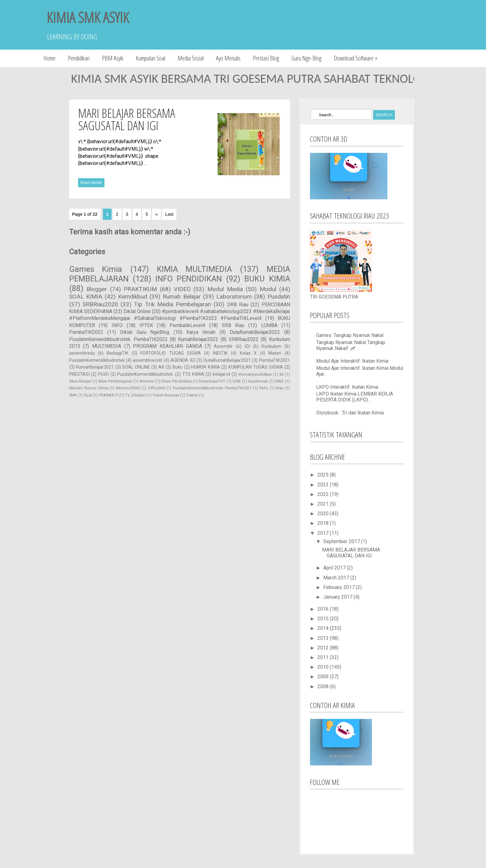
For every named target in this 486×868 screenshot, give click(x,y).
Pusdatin (279, 297)
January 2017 (338, 597)
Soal (88, 395)
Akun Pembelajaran (115, 381)
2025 (324, 475)
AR (161, 367)
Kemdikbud (133, 297)
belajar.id (221, 374)
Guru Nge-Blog (306, 58)
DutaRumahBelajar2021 (227, 360)
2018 (324, 523)
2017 (324, 533)
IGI (247, 346)
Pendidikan (79, 58)
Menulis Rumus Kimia (89, 388)
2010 (324, 667)
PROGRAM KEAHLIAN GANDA (167, 346)
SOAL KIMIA (86, 297)
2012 (324, 648)
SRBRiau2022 (244, 339)
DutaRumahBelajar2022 (255, 332)
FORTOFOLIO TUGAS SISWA (170, 353)
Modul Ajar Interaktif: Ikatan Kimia (352, 361)
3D (282, 374)
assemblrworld (147, 360)
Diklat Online (137, 311)
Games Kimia (96, 269)
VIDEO (182, 289)
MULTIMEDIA (107, 346)
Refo (264, 388)
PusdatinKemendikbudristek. (145, 374)
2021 (324, 504)
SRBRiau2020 (100, 304)
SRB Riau (233, 325)
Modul (268, 289)
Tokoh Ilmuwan (166, 395)
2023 (324, 485)
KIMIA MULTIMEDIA (194, 269)
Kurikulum (272, 346)
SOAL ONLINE (136, 367)
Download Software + (356, 58)
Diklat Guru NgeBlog (145, 332)
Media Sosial (191, 58)
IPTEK (146, 325)
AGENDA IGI (183, 360)
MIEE (280, 381)
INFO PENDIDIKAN (189, 279)
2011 (324, 657)
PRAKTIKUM (140, 289)
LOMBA (269, 325)
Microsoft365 (128, 388)
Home (49, 58)
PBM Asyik (113, 58)
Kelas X (248, 353)
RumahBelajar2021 (95, 367)
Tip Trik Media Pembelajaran (172, 304)
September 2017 (342, 541)
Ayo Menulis (228, 58)
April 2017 (335, 568)
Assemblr (223, 346)
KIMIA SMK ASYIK (88, 17)
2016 (324, 609)
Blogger (97, 289)
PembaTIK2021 (275, 360)
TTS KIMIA (193, 374)
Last (169, 214)
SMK (73, 395)
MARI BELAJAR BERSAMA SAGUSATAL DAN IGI (127, 119)
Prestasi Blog (266, 58)
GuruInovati (258, 381)
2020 (324, 514)
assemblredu (82, 353)
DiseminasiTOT (212, 381)
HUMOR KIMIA (205, 367)
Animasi (147, 381)
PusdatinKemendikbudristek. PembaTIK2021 (212, 388)
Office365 (157, 388)
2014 (324, 628)
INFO (117, 325)
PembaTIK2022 (86, 332)
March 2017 (337, 578)
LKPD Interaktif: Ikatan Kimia (347, 387)
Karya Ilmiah (201, 332)
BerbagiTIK (118, 353)
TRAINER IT (108, 395)
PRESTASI (79, 374)
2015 (324, 619)
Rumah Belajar (182, 297)
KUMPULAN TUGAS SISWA (256, 367)
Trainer (192, 395)
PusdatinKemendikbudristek (97, 360)
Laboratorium (234, 297)
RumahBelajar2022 (198, 339)
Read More (91, 183)
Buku (178, 367)
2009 (324, 677)
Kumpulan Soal (150, 58)
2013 (324, 638)
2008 (324, 686)
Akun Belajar (80, 381)
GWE (237, 381)
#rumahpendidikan (255, 374)
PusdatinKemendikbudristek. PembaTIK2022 (118, 339)
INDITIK (220, 353)
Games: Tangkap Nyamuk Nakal (350, 335)
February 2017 (340, 587)
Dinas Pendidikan (176, 381)
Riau (280, 388)
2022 (324, 494)
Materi (275, 353)
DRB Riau (238, 305)
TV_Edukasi (135, 395)
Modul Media (225, 289)
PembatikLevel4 (187, 325)
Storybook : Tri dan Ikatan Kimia (350, 413)
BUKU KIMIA (267, 279)
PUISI (103, 374)
